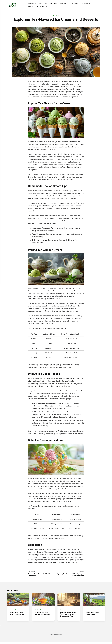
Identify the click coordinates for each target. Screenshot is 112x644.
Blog (48, 6)
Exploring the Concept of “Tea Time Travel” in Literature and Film (69, 616)
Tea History (75, 4)
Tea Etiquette (64, 4)
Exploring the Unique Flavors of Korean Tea (17, 615)
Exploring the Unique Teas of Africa (93, 615)
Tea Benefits (32, 4)
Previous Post (42, 574)
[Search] (104, 5)
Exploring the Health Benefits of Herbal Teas (42, 616)
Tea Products (85, 4)
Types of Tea (43, 4)
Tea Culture (53, 4)
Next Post (70, 574)
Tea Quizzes (40, 6)
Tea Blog (30, 6)
